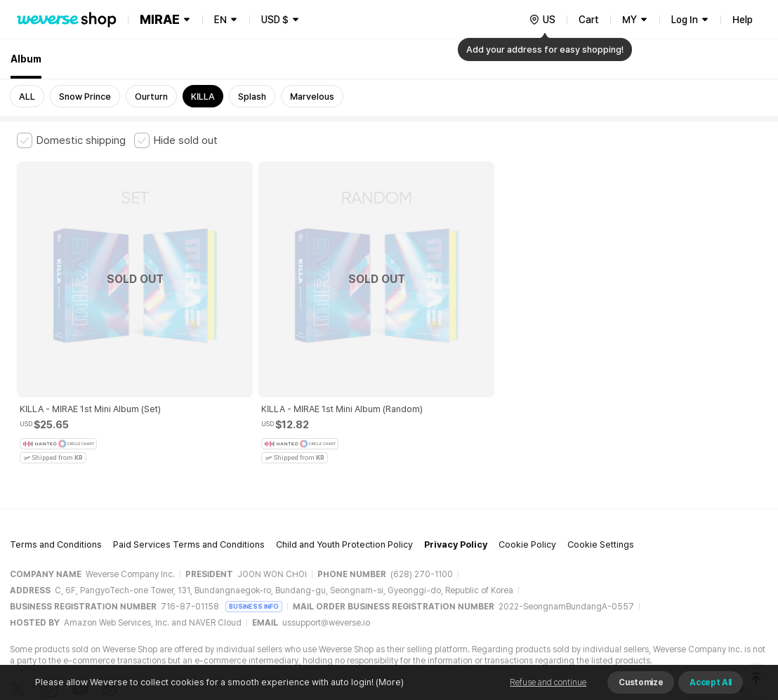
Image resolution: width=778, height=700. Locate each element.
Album (26, 59)
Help (743, 20)
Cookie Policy (527, 465)
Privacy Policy (456, 465)
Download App (726, 609)
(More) (389, 682)
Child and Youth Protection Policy (344, 465)
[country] (542, 20)
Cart (589, 20)
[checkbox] (71, 140)
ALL (27, 97)
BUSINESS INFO (254, 527)
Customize (641, 682)
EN (220, 20)
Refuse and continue (548, 682)
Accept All (711, 682)
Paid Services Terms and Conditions (189, 465)
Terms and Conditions (56, 465)
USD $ (275, 20)
